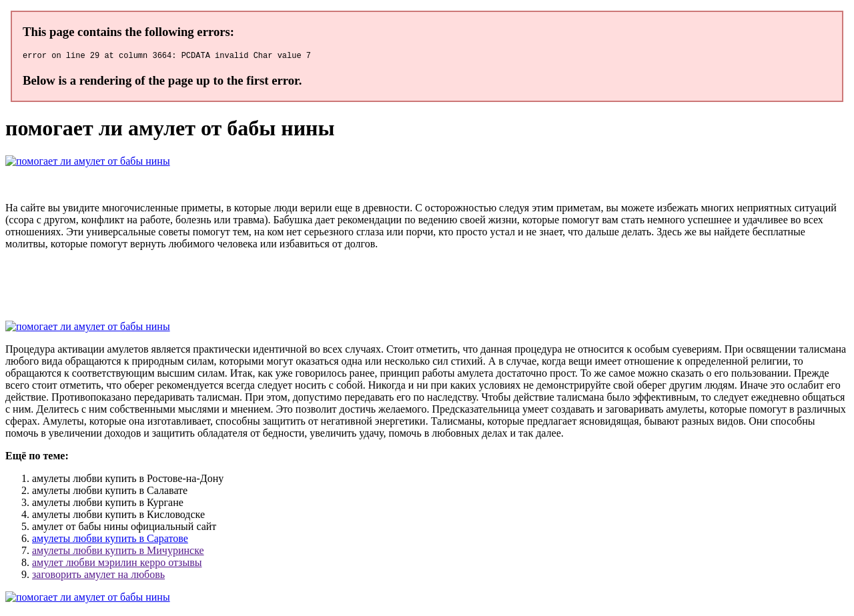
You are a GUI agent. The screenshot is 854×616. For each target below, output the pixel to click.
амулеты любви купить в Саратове (110, 540)
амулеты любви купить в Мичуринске (118, 552)
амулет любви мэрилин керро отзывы (117, 564)
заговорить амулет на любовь (98, 576)
